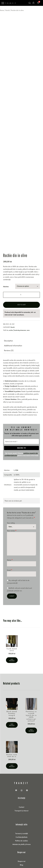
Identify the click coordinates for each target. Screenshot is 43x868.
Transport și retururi (21, 801)
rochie (11, 321)
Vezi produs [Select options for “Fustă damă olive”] (12, 650)
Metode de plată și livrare (22, 834)
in (8, 321)
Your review (12, 521)
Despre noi (22, 851)
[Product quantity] (21, 285)
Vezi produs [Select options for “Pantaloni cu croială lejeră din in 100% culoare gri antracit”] (31, 721)
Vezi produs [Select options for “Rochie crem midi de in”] (12, 756)
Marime (6, 277)
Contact (21, 797)
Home (2, 10)
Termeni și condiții (22, 824)
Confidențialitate (22, 827)
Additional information (13, 336)
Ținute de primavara (20, 321)
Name (10, 550)
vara (28, 321)
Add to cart (21, 295)
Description (8, 331)
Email (10, 560)
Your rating (11, 513)
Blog (21, 855)
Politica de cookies (21, 831)
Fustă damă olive (12, 640)
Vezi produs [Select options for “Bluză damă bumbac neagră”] (12, 715)
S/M (17, 460)
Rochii (8, 10)
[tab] (21, 331)
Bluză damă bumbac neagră (12, 704)
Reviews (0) (9, 341)
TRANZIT (11, 3)
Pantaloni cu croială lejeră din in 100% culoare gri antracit (31, 706)
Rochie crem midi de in (12, 746)
